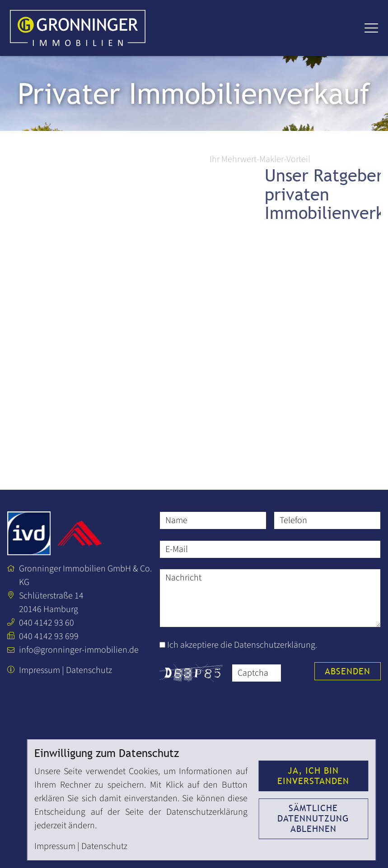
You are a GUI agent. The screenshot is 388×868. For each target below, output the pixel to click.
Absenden (348, 671)
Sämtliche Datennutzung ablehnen (313, 818)
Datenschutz (89, 670)
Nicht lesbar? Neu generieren (293, 673)
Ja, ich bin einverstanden (313, 776)
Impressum (40, 670)
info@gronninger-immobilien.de (79, 650)
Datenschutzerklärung (275, 645)
